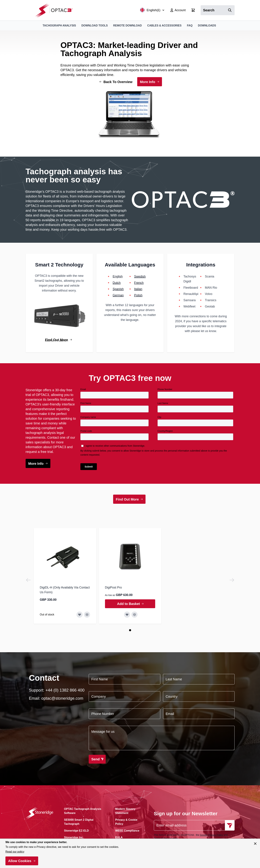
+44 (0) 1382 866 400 (65, 690)
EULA (119, 837)
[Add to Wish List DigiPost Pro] (127, 615)
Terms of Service (163, 838)
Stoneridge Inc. (74, 837)
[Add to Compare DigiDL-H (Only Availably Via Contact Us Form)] (87, 615)
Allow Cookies (20, 861)
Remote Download (127, 26)
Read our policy (15, 852)
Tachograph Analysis (59, 26)
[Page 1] (130, 630)
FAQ (190, 26)
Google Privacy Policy (211, 835)
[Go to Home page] (56, 10)
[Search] (230, 10)
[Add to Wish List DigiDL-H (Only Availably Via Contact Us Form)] (80, 615)
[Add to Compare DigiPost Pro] (134, 615)
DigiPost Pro (113, 587)
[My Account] (178, 10)
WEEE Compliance (127, 831)
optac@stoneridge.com (62, 698)
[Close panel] (255, 844)
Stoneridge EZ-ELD (76, 831)
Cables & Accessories (164, 26)
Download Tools (95, 26)
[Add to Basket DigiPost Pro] (130, 604)
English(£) (152, 10)
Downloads (207, 26)
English (118, 276)
